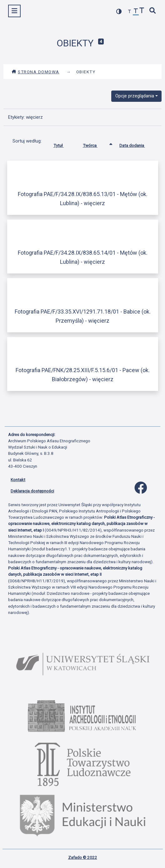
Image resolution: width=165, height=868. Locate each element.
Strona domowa (35, 72)
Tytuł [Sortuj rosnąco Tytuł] (63, 144)
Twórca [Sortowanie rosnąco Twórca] (95, 144)
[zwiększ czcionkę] (142, 11)
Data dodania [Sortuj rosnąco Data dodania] (137, 144)
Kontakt (18, 480)
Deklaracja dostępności (32, 491)
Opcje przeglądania (135, 96)
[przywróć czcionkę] (136, 12)
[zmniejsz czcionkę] (130, 12)
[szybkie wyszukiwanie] (153, 11)
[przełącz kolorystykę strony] (119, 11)
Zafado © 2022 (83, 857)
